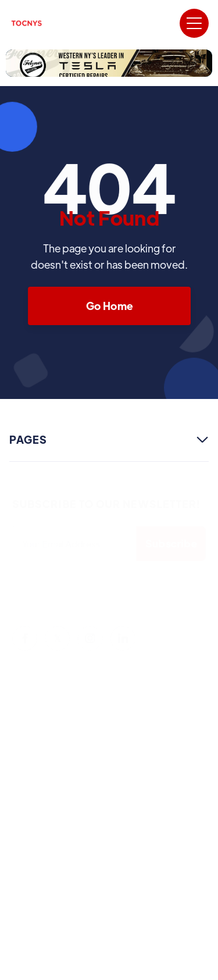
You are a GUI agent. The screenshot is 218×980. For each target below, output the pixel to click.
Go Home (109, 306)
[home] (27, 23)
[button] (194, 23)
